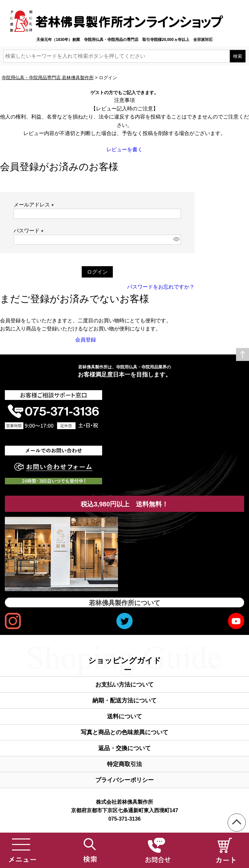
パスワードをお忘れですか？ (161, 287)
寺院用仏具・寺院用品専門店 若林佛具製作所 (48, 78)
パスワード (30, 231)
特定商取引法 (124, 764)
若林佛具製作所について (124, 603)
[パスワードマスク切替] (176, 240)
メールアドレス (35, 205)
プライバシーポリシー (124, 780)
